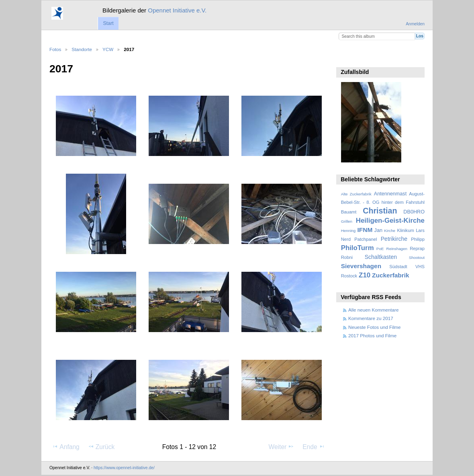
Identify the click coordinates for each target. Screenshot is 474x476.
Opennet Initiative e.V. (177, 10)
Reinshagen (397, 249)
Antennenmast (390, 194)
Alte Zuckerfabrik (356, 194)
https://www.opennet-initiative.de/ (124, 468)
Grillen (347, 221)
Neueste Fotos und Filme (375, 327)
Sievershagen (361, 266)
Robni (347, 257)
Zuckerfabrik (391, 275)
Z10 (365, 275)
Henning (348, 231)
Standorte (82, 49)
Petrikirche (394, 239)
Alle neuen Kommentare (373, 310)
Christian (380, 211)
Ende (314, 447)
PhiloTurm (358, 248)
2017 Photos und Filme (372, 335)
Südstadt (398, 267)
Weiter (282, 447)
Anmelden (415, 24)
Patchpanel (366, 239)
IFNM (365, 230)
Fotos (55, 49)
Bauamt (349, 212)
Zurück (101, 447)
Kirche (390, 231)
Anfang (66, 447)
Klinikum (405, 230)
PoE (380, 249)
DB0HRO (414, 212)
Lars (420, 230)
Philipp (418, 239)
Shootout (417, 257)
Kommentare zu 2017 (371, 318)
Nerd (346, 239)
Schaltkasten (381, 257)
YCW (108, 49)
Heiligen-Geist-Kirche (390, 221)
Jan (378, 230)
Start (108, 23)
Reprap (417, 248)
